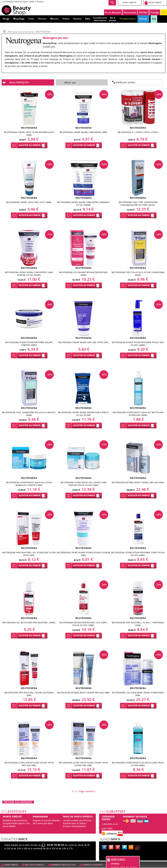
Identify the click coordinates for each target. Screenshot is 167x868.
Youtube (112, 848)
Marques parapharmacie (21, 32)
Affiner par (70, 83)
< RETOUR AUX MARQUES (18, 802)
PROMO (143, 12)
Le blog (132, 848)
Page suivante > (87, 791)
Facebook (105, 848)
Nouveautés (130, 12)
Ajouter (30, 145)
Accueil (4, 31)
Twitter (125, 848)
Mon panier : (118, 859)
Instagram (138, 848)
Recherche (112, 3)
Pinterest (118, 848)
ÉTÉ (164, 12)
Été (154, 19)
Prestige (155, 12)
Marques (113, 13)
